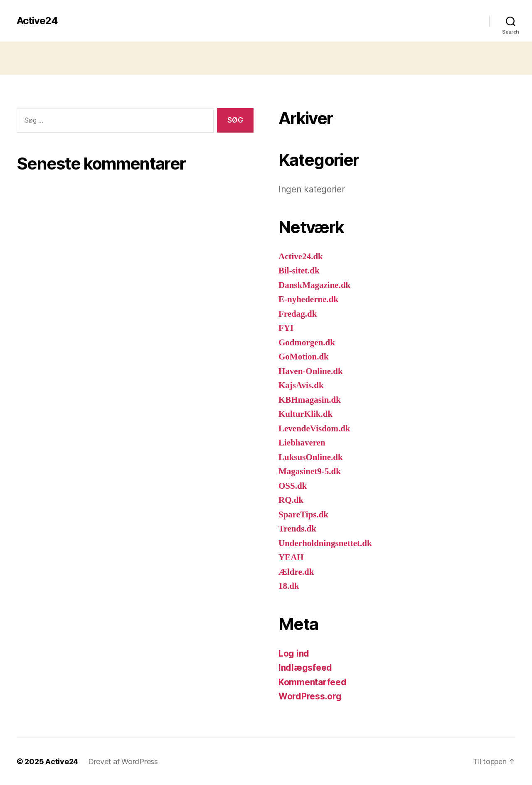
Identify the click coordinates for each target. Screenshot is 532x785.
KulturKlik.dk (305, 414)
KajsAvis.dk (301, 385)
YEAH (291, 557)
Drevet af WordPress (123, 762)
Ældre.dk (296, 572)
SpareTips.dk (303, 515)
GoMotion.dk (304, 357)
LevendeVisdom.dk (314, 429)
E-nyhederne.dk (308, 299)
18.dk (289, 586)
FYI (286, 328)
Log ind (294, 653)
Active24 (37, 21)
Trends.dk (297, 529)
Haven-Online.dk (311, 371)
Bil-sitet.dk (299, 271)
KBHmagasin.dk (310, 400)
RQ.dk (291, 500)
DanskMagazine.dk (314, 285)
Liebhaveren (302, 443)
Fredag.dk (298, 314)
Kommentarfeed (313, 682)
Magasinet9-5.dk (310, 471)
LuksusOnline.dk (311, 457)
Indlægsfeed (305, 668)
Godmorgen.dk (307, 343)
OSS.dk (293, 486)
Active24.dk (301, 257)
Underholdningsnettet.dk (325, 543)
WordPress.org (310, 696)
